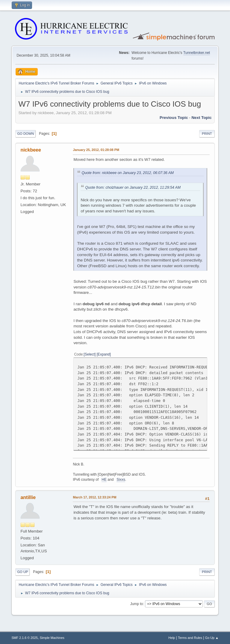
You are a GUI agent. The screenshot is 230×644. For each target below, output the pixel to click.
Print (207, 134)
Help (172, 638)
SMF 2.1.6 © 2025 (25, 638)
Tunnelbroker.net (197, 53)
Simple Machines (52, 638)
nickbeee (31, 150)
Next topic (201, 118)
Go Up (22, 572)
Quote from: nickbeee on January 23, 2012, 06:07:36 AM (128, 173)
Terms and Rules (190, 638)
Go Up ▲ (212, 638)
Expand (104, 354)
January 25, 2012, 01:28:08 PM (96, 150)
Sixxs (121, 480)
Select (90, 354)
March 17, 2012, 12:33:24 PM (94, 497)
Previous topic (174, 118)
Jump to (137, 604)
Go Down (25, 134)
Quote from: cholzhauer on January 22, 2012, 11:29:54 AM (133, 188)
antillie (28, 497)
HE (104, 480)
